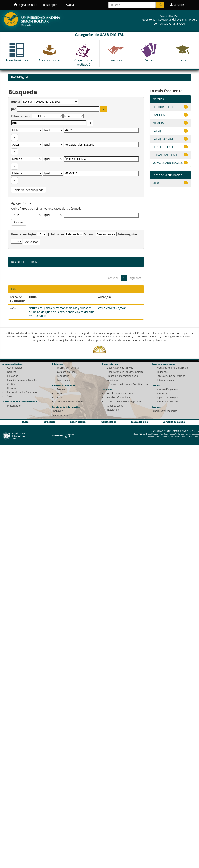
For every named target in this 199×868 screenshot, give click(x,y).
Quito (25, 422)
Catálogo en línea (66, 372)
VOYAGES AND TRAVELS (168, 163)
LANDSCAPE (160, 115)
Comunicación (15, 368)
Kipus (60, 393)
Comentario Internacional (71, 401)
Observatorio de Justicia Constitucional (127, 384)
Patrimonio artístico (167, 401)
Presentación (14, 406)
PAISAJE (158, 131)
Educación (13, 376)
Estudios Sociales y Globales (22, 380)
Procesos (62, 389)
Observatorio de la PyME (120, 368)
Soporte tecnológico (167, 397)
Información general (167, 389)
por (14, 109)
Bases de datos (65, 380)
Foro (59, 397)
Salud (10, 396)
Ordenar (89, 234)
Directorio (49, 422)
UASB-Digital (20, 77)
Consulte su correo (174, 422)
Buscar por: (51, 5)
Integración (113, 410)
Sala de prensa (60, 415)
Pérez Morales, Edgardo (112, 308)
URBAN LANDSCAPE (165, 155)
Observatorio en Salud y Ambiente (125, 372)
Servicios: (179, 5)
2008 (156, 183)
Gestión (11, 384)
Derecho (12, 372)
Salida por (58, 234)
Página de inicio (26, 5)
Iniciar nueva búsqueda (29, 190)
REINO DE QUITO (164, 147)
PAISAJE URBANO (164, 139)
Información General (68, 368)
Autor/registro (127, 234)
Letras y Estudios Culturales (22, 392)
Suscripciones (78, 422)
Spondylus (58, 411)
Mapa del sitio (140, 422)
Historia (11, 388)
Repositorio (63, 376)
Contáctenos (109, 422)
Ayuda (70, 5)
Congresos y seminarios (164, 411)
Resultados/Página (24, 234)
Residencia (162, 393)
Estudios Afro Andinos (119, 397)
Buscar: (16, 101)
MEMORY (159, 123)
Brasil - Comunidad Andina (121, 393)
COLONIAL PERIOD (165, 107)
